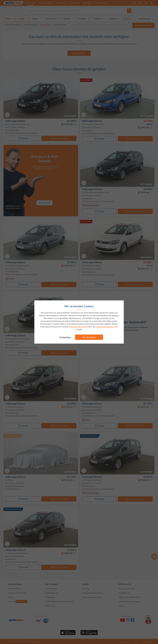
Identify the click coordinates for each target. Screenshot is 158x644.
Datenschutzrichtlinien (105, 327)
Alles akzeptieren (89, 337)
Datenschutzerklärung (78, 327)
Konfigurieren (65, 337)
